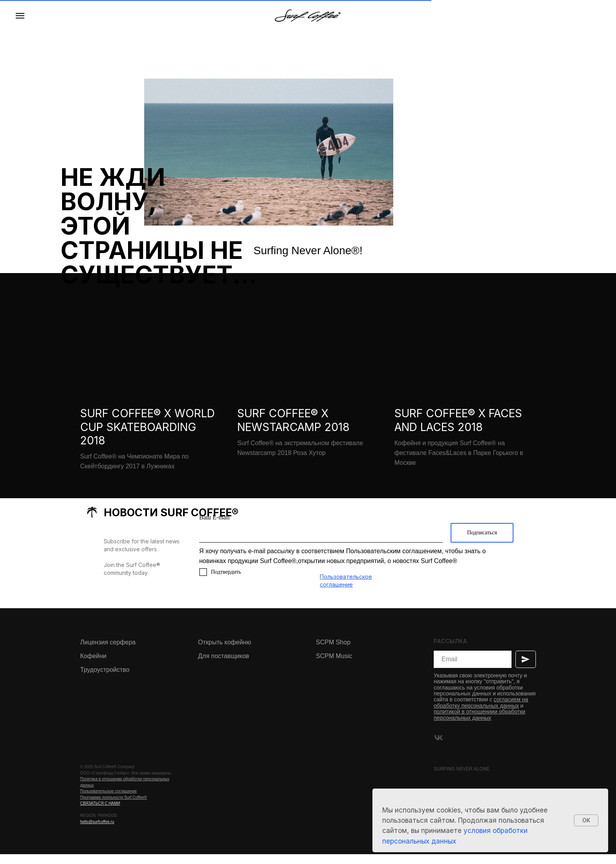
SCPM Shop (333, 652)
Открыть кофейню (225, 652)
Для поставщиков (224, 665)
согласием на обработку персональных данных (481, 712)
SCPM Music (334, 665)
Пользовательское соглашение (108, 801)
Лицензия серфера (108, 652)
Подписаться (482, 542)
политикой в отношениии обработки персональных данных (479, 724)
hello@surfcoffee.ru (97, 831)
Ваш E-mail (214, 527)
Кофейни (93, 665)
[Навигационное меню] (20, 16)
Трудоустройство (105, 679)
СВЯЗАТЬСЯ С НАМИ (100, 813)
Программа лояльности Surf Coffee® (114, 807)
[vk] (439, 747)
